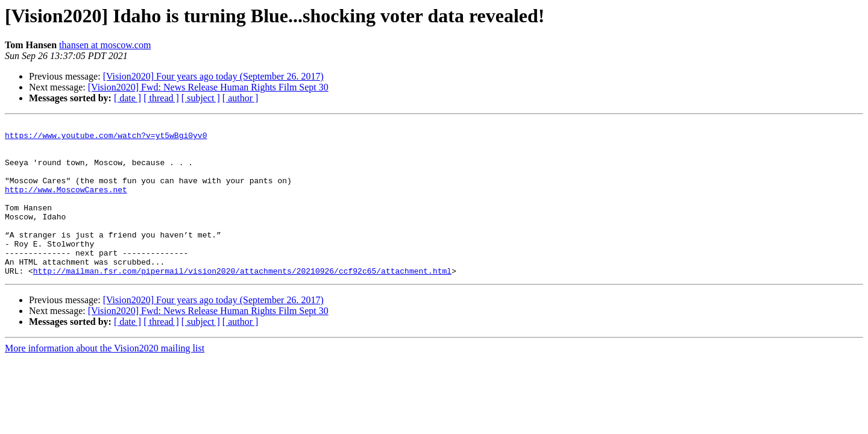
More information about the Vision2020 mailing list (105, 379)
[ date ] (127, 98)
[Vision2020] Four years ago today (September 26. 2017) (213, 76)
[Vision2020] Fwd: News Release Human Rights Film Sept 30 (208, 87)
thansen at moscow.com (105, 45)
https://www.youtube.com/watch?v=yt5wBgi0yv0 (106, 139)
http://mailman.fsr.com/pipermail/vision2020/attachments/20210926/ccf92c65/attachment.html (242, 301)
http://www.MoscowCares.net (66, 204)
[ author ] (241, 98)
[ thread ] (161, 98)
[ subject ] (201, 98)
